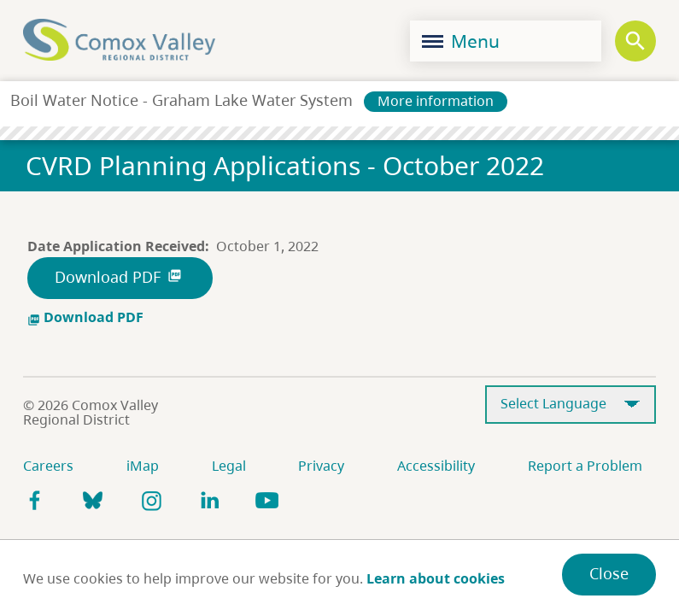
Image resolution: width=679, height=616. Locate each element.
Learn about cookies (436, 578)
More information (436, 101)
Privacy (321, 466)
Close (609, 573)
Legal (229, 466)
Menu (461, 41)
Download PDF (120, 277)
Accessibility (436, 466)
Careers (48, 466)
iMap (143, 466)
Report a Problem (585, 466)
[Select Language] (571, 405)
